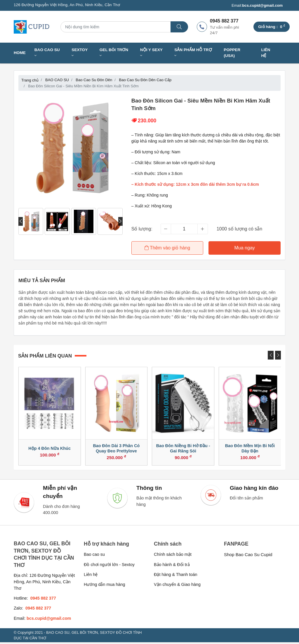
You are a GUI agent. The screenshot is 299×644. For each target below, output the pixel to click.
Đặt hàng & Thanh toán (176, 576)
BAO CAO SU (47, 53)
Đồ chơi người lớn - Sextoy (109, 566)
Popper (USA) (232, 53)
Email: (257, 6)
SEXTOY (80, 53)
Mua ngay (245, 248)
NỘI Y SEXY (151, 53)
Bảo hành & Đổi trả (172, 566)
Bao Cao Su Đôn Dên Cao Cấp (145, 80)
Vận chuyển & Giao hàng (177, 586)
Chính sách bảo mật (173, 556)
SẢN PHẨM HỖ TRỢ (193, 53)
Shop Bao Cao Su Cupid (248, 556)
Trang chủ (30, 80)
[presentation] (21, 221)
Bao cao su (94, 556)
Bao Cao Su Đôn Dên (94, 80)
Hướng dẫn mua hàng (104, 586)
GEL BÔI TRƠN (114, 53)
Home (20, 53)
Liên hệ (266, 53)
